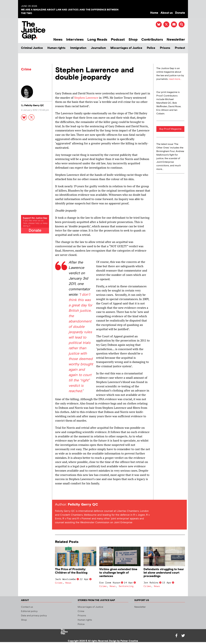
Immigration (78, 48)
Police (151, 48)
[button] (182, 24)
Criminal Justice (32, 48)
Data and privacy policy (34, 616)
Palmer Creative (129, 641)
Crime (26, 69)
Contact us (27, 607)
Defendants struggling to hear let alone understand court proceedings (164, 573)
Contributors (152, 40)
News (58, 40)
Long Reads (97, 40)
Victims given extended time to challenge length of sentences (118, 573)
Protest (180, 48)
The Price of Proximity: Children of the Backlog (71, 571)
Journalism (98, 48)
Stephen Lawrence (86, 98)
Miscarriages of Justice (126, 48)
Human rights (56, 48)
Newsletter (176, 40)
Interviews (75, 40)
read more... (175, 79)
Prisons (165, 48)
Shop (133, 40)
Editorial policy (29, 611)
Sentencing (126, 586)
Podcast (118, 40)
